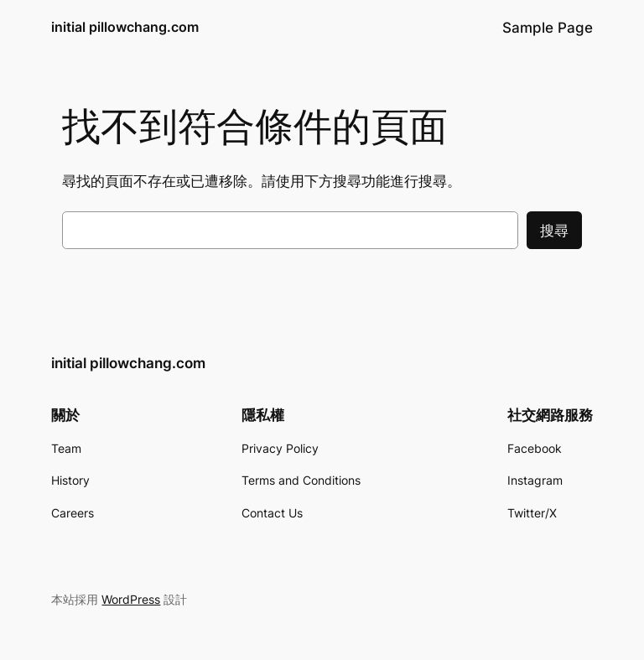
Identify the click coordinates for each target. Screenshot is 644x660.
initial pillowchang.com (125, 27)
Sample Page (548, 28)
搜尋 (554, 231)
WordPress (131, 599)
